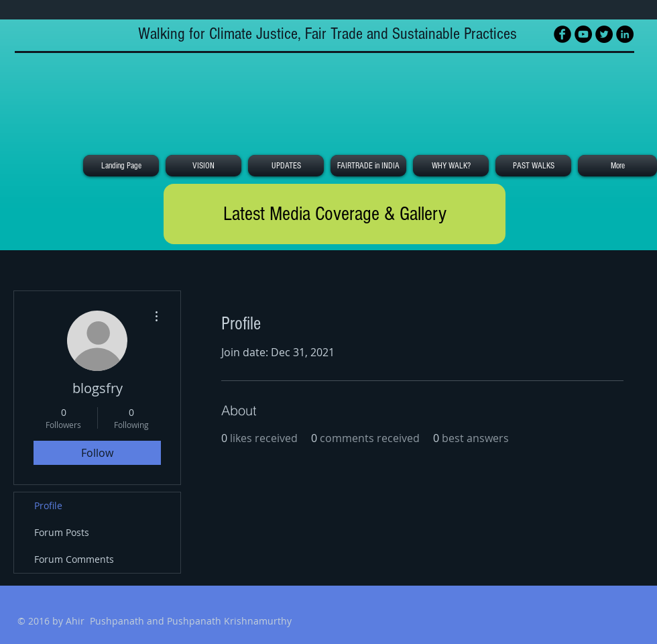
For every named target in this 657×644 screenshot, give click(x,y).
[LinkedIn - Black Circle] (625, 34)
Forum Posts (62, 532)
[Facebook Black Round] (562, 34)
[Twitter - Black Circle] (604, 34)
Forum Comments (74, 559)
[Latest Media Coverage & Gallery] (335, 214)
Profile (48, 505)
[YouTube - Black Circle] (583, 34)
